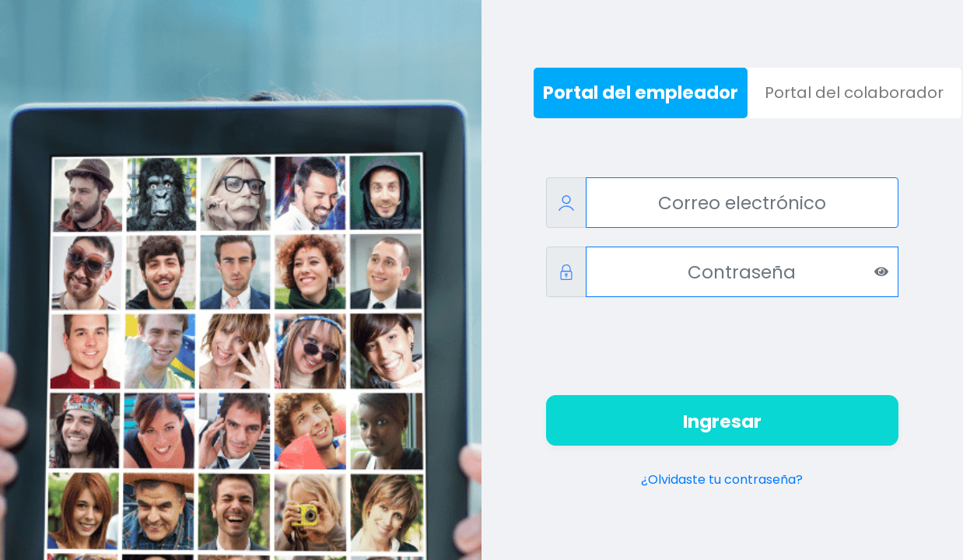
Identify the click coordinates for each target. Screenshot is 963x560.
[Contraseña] (742, 272)
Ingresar (722, 422)
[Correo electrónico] (742, 203)
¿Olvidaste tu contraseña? (722, 479)
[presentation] (722, 346)
